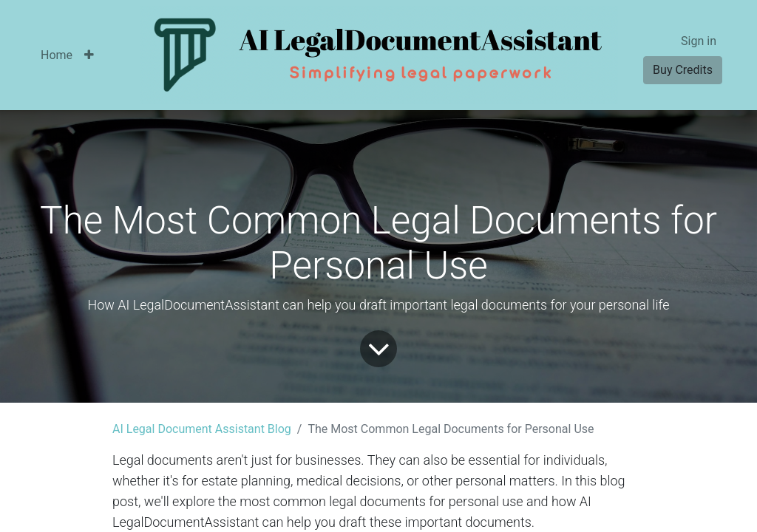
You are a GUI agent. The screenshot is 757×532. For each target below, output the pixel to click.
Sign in (699, 41)
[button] (89, 55)
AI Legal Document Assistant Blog (202, 429)
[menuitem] (57, 55)
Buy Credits (683, 70)
